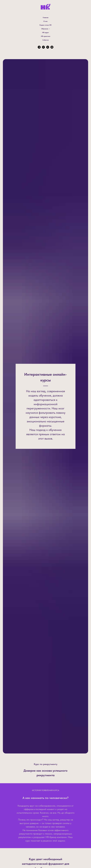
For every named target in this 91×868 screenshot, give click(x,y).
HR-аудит (45, 32)
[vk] (48, 47)
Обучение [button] (45, 29)
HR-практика (46, 36)
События (46, 40)
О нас (45, 21)
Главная (46, 18)
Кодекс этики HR (45, 25)
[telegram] (39, 47)
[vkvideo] (52, 47)
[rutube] (43, 47)
